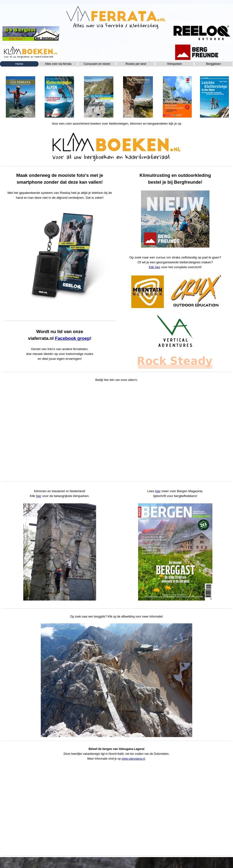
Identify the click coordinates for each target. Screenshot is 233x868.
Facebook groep (72, 338)
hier (39, 496)
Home (19, 64)
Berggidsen (213, 64)
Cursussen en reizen (97, 64)
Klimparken (175, 64)
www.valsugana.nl (133, 759)
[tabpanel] (20, 95)
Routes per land (136, 64)
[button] (116, 680)
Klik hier (154, 267)
